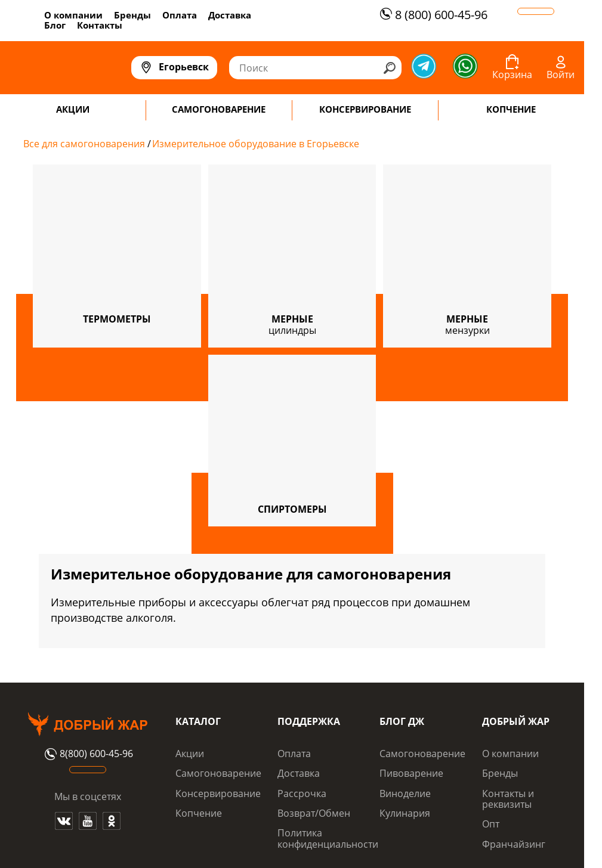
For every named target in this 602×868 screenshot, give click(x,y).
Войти (561, 75)
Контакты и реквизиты (508, 799)
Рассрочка (302, 793)
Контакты (100, 25)
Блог (55, 25)
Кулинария (405, 813)
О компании (73, 15)
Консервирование (218, 793)
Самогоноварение (218, 773)
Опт (491, 824)
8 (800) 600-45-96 (432, 15)
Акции (190, 754)
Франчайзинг (514, 844)
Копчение (199, 813)
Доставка (230, 15)
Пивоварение (411, 773)
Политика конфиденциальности (328, 838)
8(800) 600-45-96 (87, 754)
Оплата (180, 15)
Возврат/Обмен (314, 813)
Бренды (132, 15)
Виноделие (405, 793)
